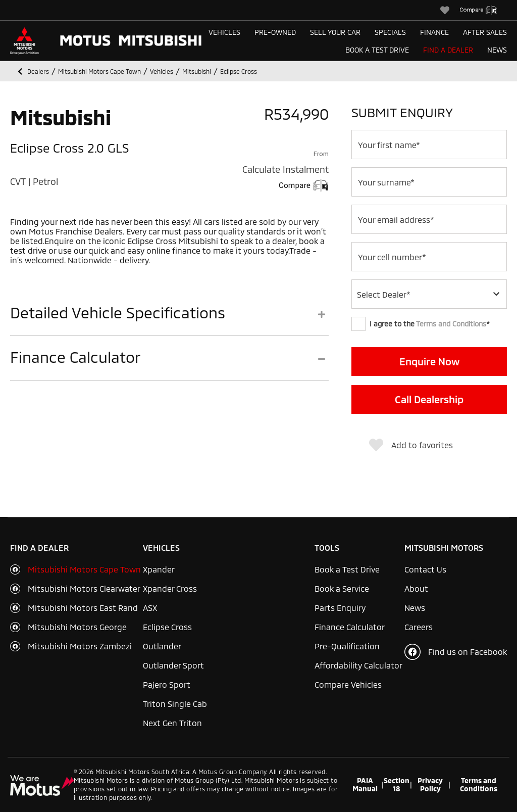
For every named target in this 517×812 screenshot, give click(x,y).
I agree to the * (421, 324)
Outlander (162, 646)
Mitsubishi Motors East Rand (83, 608)
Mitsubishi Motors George (77, 627)
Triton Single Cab (175, 704)
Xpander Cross (170, 588)
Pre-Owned (275, 32)
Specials (390, 32)
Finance (434, 32)
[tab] (169, 320)
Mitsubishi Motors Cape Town (84, 569)
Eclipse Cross (167, 627)
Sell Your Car (335, 32)
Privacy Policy (430, 785)
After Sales (485, 32)
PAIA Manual (365, 785)
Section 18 (397, 785)
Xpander (159, 569)
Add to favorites (411, 445)
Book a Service (342, 588)
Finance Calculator (350, 627)
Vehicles (224, 32)
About (416, 588)
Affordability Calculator (358, 665)
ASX (150, 608)
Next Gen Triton (172, 723)
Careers (419, 627)
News (497, 50)
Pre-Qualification (347, 646)
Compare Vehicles (348, 684)
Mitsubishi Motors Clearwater (84, 588)
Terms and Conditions (451, 324)
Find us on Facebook (456, 652)
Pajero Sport (167, 684)
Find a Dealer (448, 50)
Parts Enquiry (340, 608)
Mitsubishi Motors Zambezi (80, 646)
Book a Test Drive (377, 50)
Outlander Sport (173, 665)
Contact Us (425, 569)
